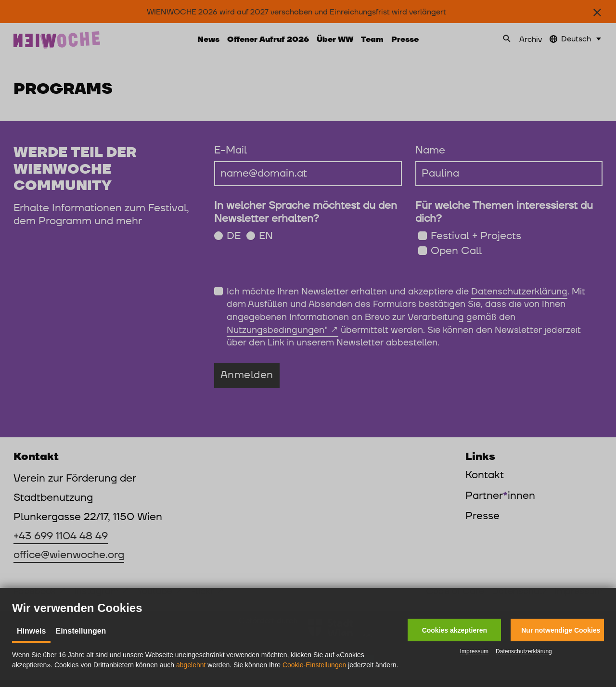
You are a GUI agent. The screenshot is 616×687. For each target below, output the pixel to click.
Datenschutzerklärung (524, 651)
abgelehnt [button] (191, 665)
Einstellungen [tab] (81, 631)
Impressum (474, 651)
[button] (454, 630)
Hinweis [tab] (31, 631)
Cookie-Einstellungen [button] (314, 665)
